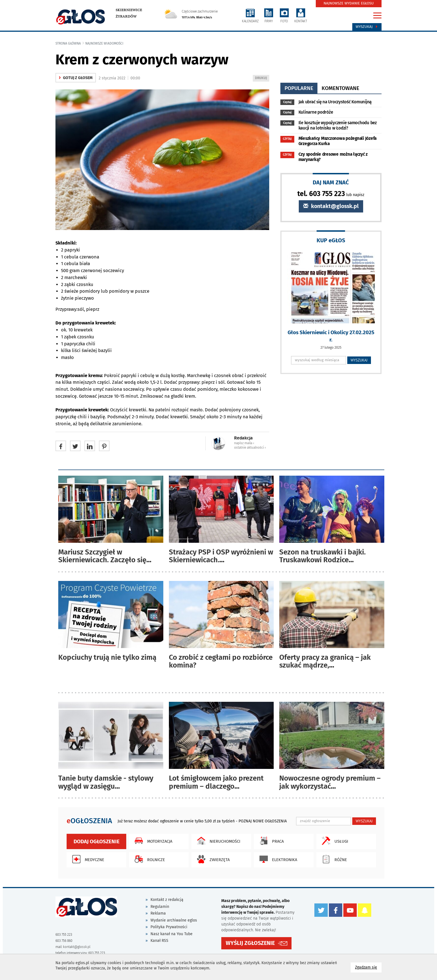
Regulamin (160, 907)
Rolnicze (148, 859)
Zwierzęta (212, 859)
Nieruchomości (217, 841)
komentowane (340, 88)
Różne (333, 859)
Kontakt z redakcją (167, 900)
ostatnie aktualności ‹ (250, 448)
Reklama (158, 913)
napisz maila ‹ (244, 443)
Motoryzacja (152, 841)
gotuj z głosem (76, 78)
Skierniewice (129, 10)
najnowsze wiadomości (104, 43)
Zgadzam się (368, 967)
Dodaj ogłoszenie (97, 841)
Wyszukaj (367, 27)
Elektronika (277, 859)
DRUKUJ (262, 78)
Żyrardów (126, 16)
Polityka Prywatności (169, 927)
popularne (299, 88)
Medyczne (87, 859)
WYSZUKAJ (359, 360)
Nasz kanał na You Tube (172, 934)
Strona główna (68, 43)
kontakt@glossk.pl (331, 206)
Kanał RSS (159, 941)
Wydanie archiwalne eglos (174, 920)
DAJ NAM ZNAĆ (331, 182)
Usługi (334, 841)
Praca (270, 841)
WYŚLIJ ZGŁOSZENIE (250, 943)
